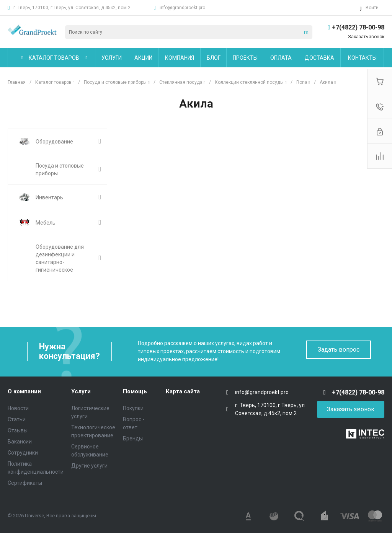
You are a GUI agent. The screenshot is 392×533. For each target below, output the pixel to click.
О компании (24, 391)
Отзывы (18, 430)
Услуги (81, 391)
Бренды (133, 438)
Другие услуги (89, 466)
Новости (18, 408)
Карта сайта (183, 391)
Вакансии (20, 442)
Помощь (135, 391)
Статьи (17, 419)
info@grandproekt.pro (182, 8)
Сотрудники (23, 453)
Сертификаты (25, 483)
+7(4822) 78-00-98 (358, 27)
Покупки (133, 408)
